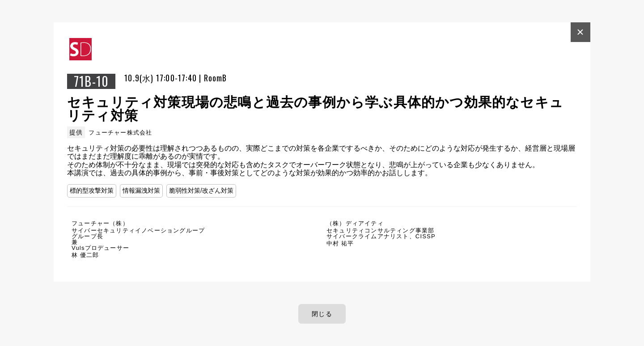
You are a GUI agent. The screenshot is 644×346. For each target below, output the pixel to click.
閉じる (322, 314)
